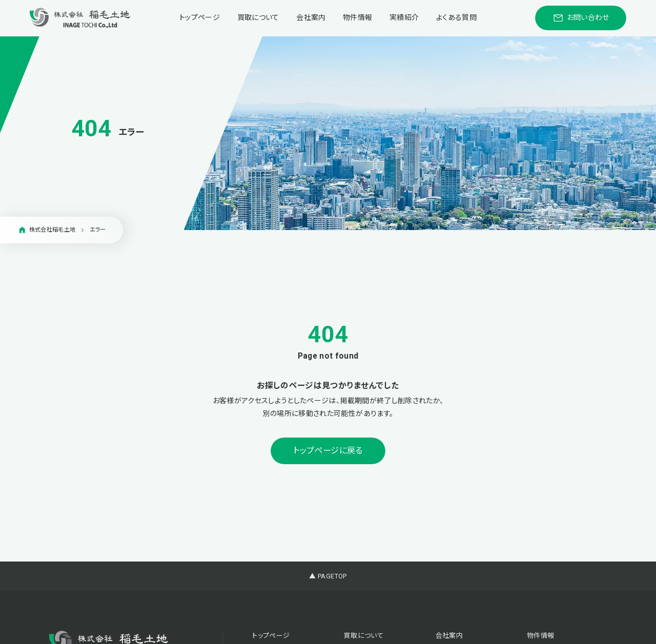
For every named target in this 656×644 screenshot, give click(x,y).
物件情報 (357, 17)
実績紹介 (404, 17)
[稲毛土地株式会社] (80, 18)
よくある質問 (456, 17)
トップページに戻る (328, 451)
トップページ (200, 17)
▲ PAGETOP (328, 576)
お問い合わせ (581, 18)
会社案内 (311, 17)
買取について (258, 17)
